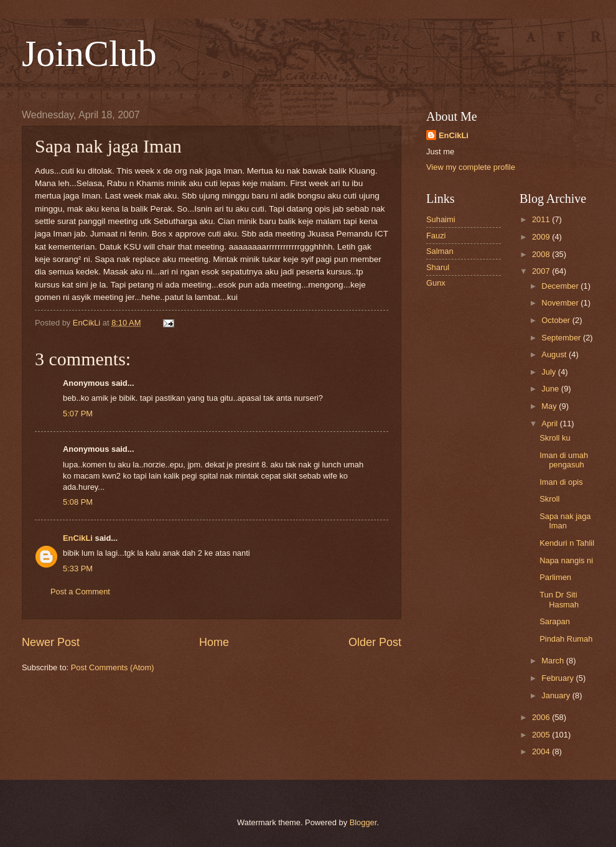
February (558, 678)
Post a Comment (80, 592)
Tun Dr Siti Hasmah (559, 599)
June (551, 389)
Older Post (375, 642)
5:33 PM (78, 569)
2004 (542, 751)
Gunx (436, 283)
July (549, 372)
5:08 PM (78, 502)
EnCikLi (78, 538)
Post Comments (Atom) (113, 667)
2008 (542, 254)
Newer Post (51, 642)
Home (214, 642)
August (555, 354)
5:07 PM (78, 414)
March (553, 661)
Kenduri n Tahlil (567, 543)
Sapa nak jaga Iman (565, 521)
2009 (542, 237)
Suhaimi (441, 219)
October (557, 320)
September (562, 338)
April (550, 423)
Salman (440, 251)
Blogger (363, 822)
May (550, 406)
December (561, 286)
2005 (542, 735)
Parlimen (555, 577)
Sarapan (555, 621)
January (557, 695)
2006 (542, 717)
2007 (542, 271)
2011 (542, 219)
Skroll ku (555, 438)
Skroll (549, 499)
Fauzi (436, 236)
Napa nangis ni (566, 560)
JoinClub (89, 54)
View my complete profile (471, 167)
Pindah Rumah (566, 639)
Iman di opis (561, 482)
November (561, 303)
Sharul (438, 267)
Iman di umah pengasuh (564, 460)
